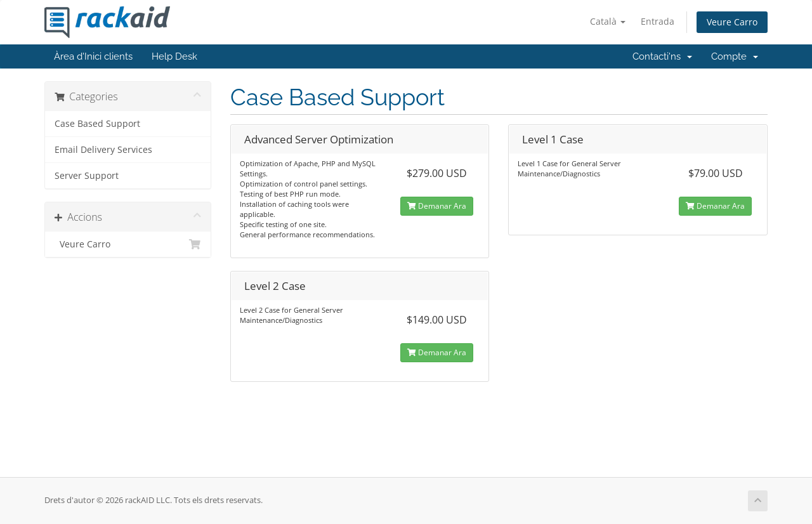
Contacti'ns (662, 56)
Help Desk (174, 56)
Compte (735, 56)
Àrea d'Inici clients (93, 56)
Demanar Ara (437, 206)
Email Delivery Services (103, 150)
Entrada (658, 21)
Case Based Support (97, 124)
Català (608, 21)
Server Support (87, 176)
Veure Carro (732, 22)
